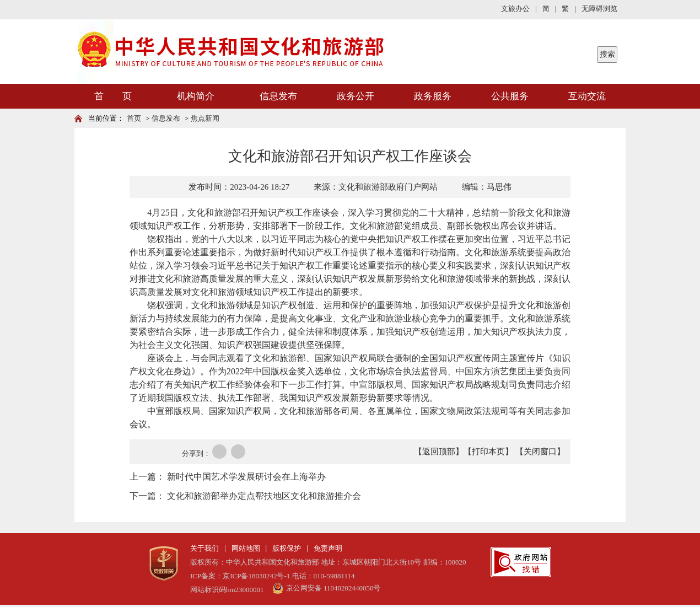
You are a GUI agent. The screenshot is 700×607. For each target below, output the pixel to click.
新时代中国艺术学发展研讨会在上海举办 (246, 477)
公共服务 (510, 96)
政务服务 (433, 96)
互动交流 (587, 96)
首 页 (113, 96)
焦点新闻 (205, 118)
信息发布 (278, 96)
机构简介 (196, 96)
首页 (134, 118)
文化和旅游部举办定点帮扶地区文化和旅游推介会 (264, 496)
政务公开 (356, 96)
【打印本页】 (488, 452)
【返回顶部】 (439, 452)
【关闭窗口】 (540, 452)
